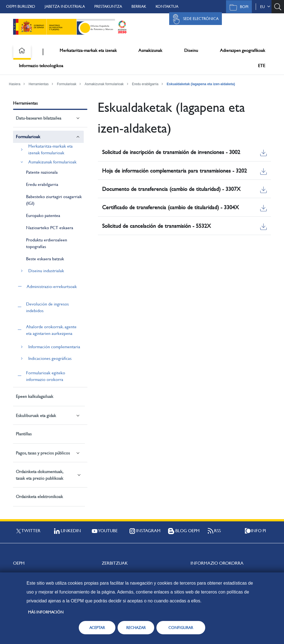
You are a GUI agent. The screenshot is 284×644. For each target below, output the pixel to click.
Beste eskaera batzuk (45, 259)
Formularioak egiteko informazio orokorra (46, 376)
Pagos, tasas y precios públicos (43, 453)
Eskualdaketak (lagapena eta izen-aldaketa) (201, 84)
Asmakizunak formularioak (104, 84)
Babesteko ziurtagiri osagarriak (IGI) (54, 200)
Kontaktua (167, 6)
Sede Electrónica (194, 19)
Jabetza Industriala (65, 6)
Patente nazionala (42, 172)
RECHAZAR (136, 628)
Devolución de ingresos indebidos (47, 307)
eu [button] (265, 7)
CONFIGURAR (181, 628)
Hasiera (15, 84)
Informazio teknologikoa (41, 66)
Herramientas (39, 84)
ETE (262, 66)
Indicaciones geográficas (50, 358)
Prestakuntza (108, 6)
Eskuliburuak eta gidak (36, 416)
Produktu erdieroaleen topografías (47, 243)
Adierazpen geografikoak (243, 50)
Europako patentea (43, 215)
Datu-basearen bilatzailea (39, 118)
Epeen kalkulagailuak (35, 396)
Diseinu (191, 50)
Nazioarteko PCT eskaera (50, 228)
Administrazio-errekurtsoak (52, 286)
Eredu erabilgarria (145, 84)
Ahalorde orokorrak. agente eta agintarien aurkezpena (51, 330)
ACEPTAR (97, 628)
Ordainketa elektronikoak (39, 497)
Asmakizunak (150, 50)
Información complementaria (54, 347)
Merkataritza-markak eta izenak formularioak (50, 149)
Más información (46, 612)
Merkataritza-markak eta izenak (88, 50)
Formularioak (67, 84)
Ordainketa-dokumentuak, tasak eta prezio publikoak (40, 475)
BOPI (238, 7)
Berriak (139, 6)
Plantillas (24, 434)
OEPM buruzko (21, 6)
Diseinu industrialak (46, 271)
